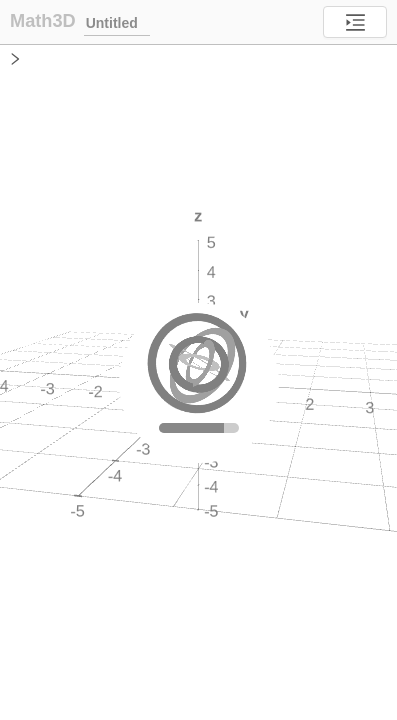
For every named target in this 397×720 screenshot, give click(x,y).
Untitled (117, 22)
